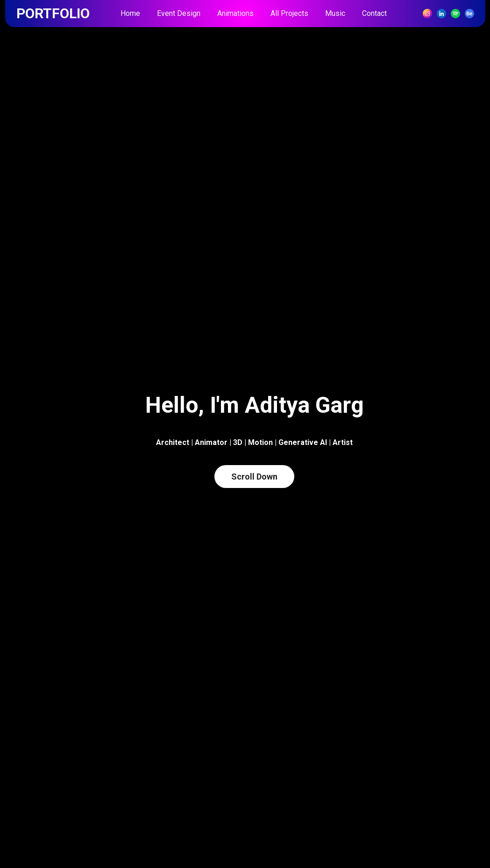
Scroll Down (254, 477)
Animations (235, 13)
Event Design (179, 13)
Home (130, 13)
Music (335, 13)
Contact (374, 13)
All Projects (289, 13)
